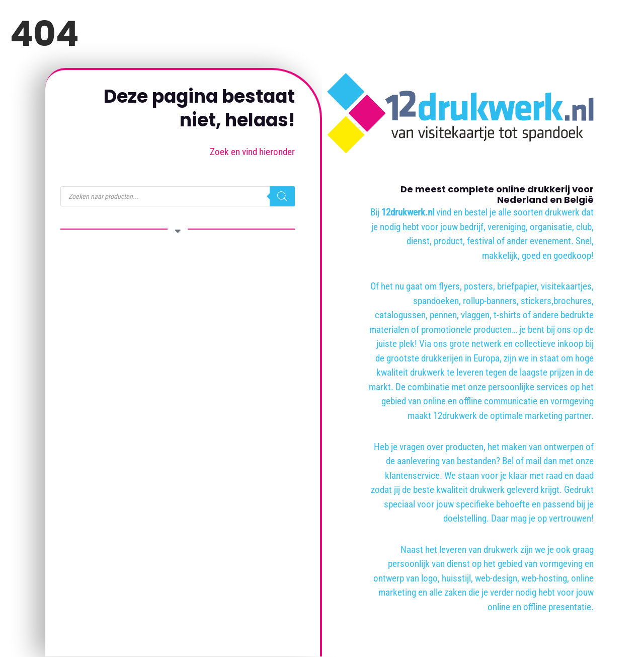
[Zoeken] (282, 196)
